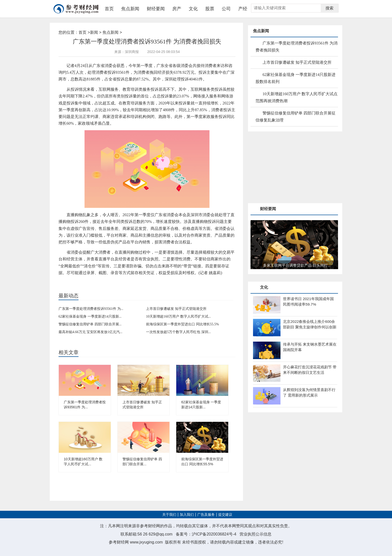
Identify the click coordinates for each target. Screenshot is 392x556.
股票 (210, 9)
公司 (226, 9)
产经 (243, 9)
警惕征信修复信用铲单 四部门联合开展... (90, 324)
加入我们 (187, 515)
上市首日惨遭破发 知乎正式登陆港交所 (176, 309)
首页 (109, 9)
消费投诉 (77, 281)
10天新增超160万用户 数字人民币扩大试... (178, 316)
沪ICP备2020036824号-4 (214, 534)
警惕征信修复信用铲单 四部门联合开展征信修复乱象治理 (295, 117)
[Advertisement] (285, 168)
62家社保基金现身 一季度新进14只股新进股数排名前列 (295, 78)
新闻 (94, 32)
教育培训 (106, 281)
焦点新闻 (130, 9)
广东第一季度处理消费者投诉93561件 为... (91, 309)
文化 (193, 9)
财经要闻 (156, 9)
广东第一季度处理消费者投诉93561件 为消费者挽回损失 (296, 47)
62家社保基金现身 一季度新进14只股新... (90, 316)
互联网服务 (92, 281)
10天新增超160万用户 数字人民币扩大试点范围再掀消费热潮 (296, 97)
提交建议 (225, 515)
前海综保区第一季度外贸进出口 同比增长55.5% (182, 324)
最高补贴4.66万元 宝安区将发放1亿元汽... (90, 332)
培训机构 (119, 281)
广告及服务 (206, 515)
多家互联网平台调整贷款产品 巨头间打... (297, 265)
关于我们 (169, 515)
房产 (177, 9)
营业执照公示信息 (255, 534)
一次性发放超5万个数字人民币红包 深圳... (178, 332)
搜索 (329, 8)
